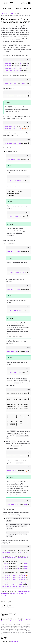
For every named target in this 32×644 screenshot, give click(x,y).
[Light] (25, 3)
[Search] (21, 3)
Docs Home (7, 8)
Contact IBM (15, 642)
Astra (19, 8)
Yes (4, 606)
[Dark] (27, 3)
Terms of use (5, 621)
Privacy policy (26, 619)
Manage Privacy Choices (17, 621)
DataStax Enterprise (7, 13)
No (11, 606)
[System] (29, 3)
